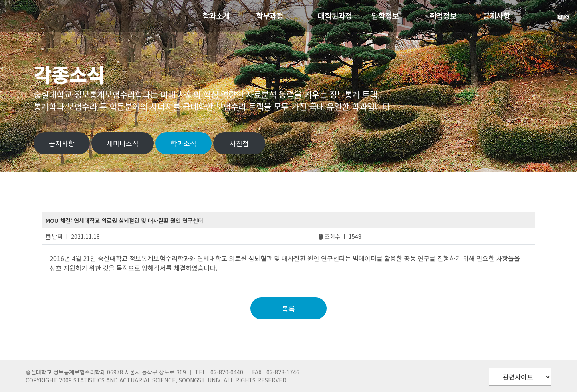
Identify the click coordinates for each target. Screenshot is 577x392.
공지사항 (62, 143)
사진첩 (239, 143)
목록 (288, 308)
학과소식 (184, 143)
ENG (559, 16)
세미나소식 (123, 143)
